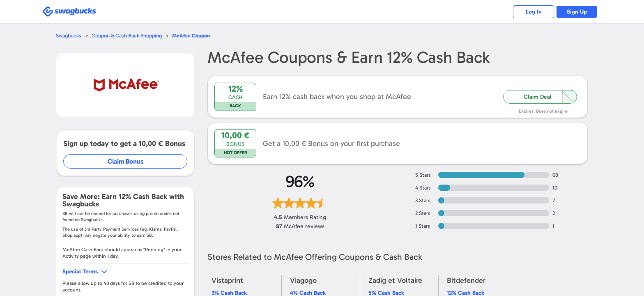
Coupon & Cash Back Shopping (127, 36)
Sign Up (577, 12)
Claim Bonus (125, 161)
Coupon (191, 36)
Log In (534, 12)
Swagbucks (69, 36)
